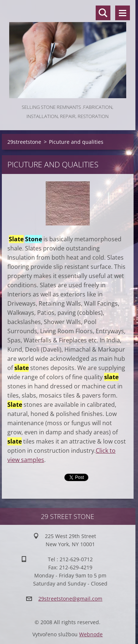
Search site (103, 13)
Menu (123, 13)
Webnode (91, 634)
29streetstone (24, 142)
